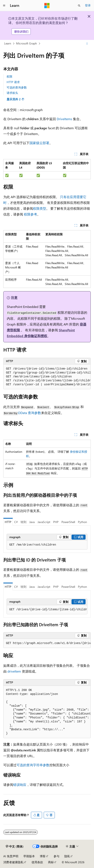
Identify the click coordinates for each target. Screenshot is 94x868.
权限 (9, 76)
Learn (8, 43)
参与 (56, 856)
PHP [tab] (56, 522)
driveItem (14, 671)
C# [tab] (16, 522)
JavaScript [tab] (44, 522)
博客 (43, 856)
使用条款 (37, 862)
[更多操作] (87, 44)
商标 (51, 862)
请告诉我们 (21, 32)
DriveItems (64, 119)
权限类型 (40, 208)
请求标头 (12, 93)
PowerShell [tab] (68, 522)
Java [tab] (32, 522)
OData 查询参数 (29, 413)
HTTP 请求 (13, 82)
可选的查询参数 (17, 87)
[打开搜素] (79, 6)
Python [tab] (82, 522)
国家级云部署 (39, 143)
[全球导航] (4, 6)
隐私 (67, 856)
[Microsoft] (47, 6)
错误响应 (20, 785)
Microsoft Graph (26, 43)
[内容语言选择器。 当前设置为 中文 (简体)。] (15, 846)
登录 (88, 5)
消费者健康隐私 (13, 862)
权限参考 (31, 214)
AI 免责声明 (11, 856)
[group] (47, 377)
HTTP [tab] (8, 522)
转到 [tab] (23, 522)
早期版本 (29, 856)
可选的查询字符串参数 (33, 765)
